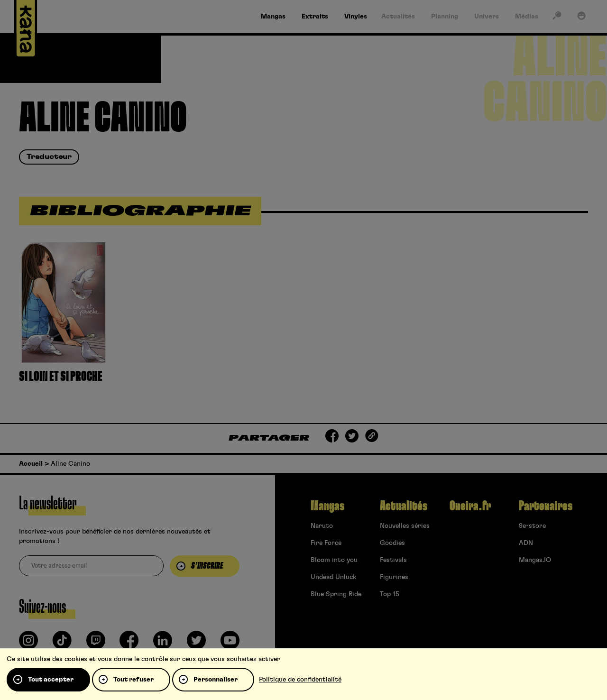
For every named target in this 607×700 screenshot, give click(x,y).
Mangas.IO (535, 560)
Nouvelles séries (405, 526)
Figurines (394, 577)
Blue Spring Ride (336, 594)
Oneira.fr (470, 506)
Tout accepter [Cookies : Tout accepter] (51, 680)
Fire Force (326, 543)
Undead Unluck (333, 577)
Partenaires (546, 506)
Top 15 (390, 594)
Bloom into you (334, 560)
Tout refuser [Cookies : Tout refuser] (133, 680)
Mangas (327, 506)
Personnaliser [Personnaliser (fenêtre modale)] (216, 680)
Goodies (392, 543)
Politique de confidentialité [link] (300, 680)
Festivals (393, 560)
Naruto (322, 526)
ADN (526, 543)
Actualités (404, 506)
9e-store (532, 526)
